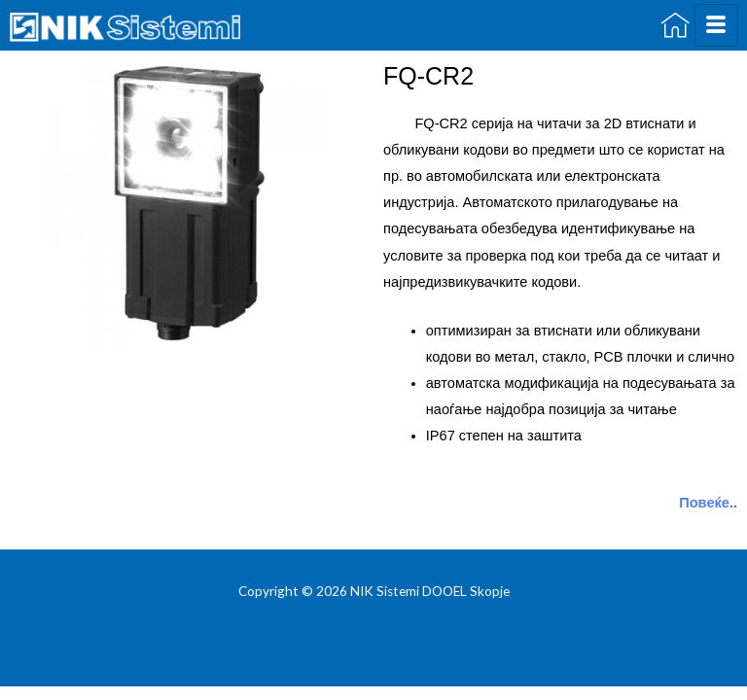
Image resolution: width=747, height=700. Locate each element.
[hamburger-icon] (716, 25)
